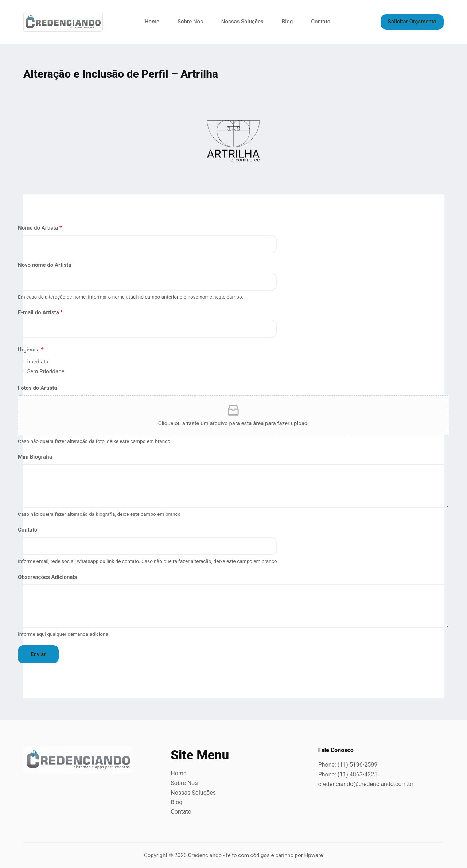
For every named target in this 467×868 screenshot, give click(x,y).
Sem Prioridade (46, 371)
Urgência (31, 350)
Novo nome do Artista (45, 265)
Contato (321, 22)
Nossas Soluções (242, 22)
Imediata (38, 362)
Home (152, 22)
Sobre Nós (190, 22)
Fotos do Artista (38, 388)
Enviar (38, 654)
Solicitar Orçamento (412, 22)
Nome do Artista (40, 228)
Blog (287, 22)
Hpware (314, 855)
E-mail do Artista (40, 312)
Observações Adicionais (47, 577)
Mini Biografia (35, 457)
